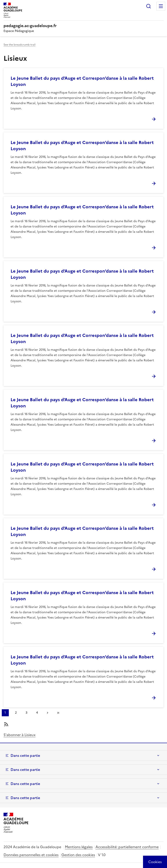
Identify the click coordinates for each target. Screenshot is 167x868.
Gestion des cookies (78, 855)
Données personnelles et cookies (31, 855)
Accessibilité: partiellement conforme (127, 847)
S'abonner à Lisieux (19, 735)
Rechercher (149, 6)
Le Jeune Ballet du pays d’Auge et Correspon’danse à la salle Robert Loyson (82, 81)
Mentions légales (79, 847)
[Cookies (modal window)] (155, 862)
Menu (161, 6)
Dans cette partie (25, 755)
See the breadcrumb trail (19, 45)
